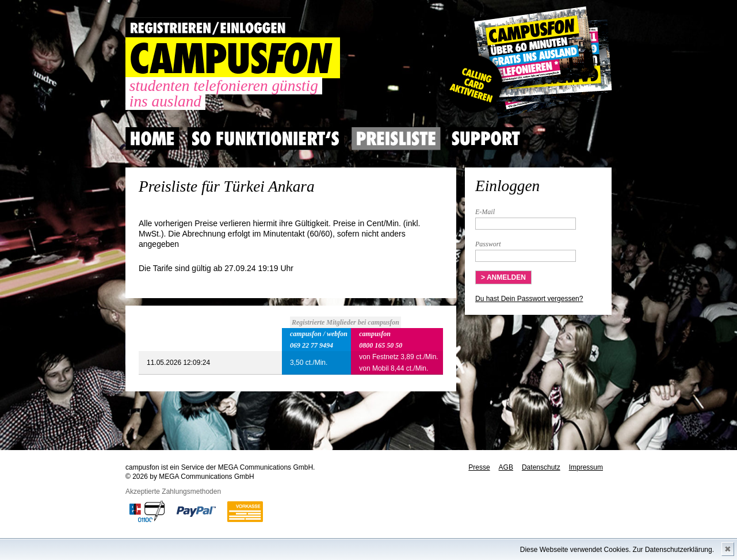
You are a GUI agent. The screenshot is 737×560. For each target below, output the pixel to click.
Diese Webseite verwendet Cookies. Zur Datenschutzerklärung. (617, 550)
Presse (479, 467)
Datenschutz (541, 467)
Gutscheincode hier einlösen (526, 63)
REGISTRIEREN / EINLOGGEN (208, 27)
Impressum (586, 467)
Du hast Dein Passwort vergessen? (529, 299)
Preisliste (396, 139)
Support (486, 139)
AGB (506, 467)
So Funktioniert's (266, 139)
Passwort (488, 244)
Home (152, 139)
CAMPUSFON (233, 58)
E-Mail (485, 212)
